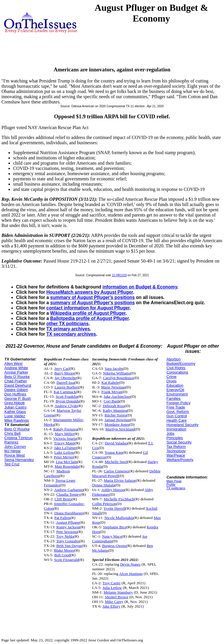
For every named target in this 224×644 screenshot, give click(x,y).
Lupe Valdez (15, 416)
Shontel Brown (116, 597)
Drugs (172, 381)
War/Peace (176, 455)
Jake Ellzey (112, 606)
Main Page (174, 481)
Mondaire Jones (117, 424)
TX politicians (176, 488)
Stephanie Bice (115, 527)
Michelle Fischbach (119, 499)
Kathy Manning (115, 410)
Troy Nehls (65, 536)
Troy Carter (111, 583)
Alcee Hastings (131, 574)
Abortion (174, 359)
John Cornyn (15, 447)
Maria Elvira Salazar (120, 480)
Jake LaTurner (65, 448)
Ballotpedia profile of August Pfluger (90, 318)
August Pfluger (68, 522)
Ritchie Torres (115, 415)
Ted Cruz (12, 464)
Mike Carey (114, 602)
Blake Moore (64, 550)
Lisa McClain (66, 462)
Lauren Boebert (67, 387)
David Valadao (116, 443)
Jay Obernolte (65, 378)
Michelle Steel (116, 462)
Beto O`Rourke (17, 377)
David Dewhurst (18, 385)
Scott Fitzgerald (66, 560)
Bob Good (62, 555)
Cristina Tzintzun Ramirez (19, 440)
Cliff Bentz (63, 499)
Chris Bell (13, 433)
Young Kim (113, 452)
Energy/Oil (175, 390)
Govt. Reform (178, 412)
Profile (171, 485)
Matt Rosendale (67, 466)
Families (174, 398)
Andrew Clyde (66, 406)
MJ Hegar (13, 451)
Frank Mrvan (112, 392)
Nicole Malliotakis (119, 518)
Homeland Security (183, 425)
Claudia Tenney (69, 494)
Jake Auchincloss (117, 396)
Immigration (176, 429)
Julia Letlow (112, 588)
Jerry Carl (62, 368)
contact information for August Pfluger (88, 308)
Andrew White (16, 368)
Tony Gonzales (68, 541)
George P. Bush (18, 398)
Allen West (13, 364)
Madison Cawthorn (57, 473)
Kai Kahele (110, 382)
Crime (172, 377)
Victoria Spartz (65, 438)
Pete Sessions (67, 532)
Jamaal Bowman (117, 420)
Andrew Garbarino (69, 490)
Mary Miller (64, 434)
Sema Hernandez (19, 460)
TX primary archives (68, 329)
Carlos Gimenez (116, 471)
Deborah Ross (114, 406)
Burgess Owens (114, 546)
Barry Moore (64, 373)
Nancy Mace (112, 536)
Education (175, 385)
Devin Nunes (130, 564)
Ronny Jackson (68, 527)
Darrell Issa (66, 382)
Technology (176, 451)
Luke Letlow (64, 452)
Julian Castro (15, 407)
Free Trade (176, 407)
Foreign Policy (178, 403)
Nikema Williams (117, 373)
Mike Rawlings (17, 420)
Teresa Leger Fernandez (60, 483)
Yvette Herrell (114, 508)
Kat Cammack (65, 392)
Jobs (170, 433)
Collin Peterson (104, 504)
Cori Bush (111, 401)
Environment (177, 394)
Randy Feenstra (65, 429)
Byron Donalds (68, 401)
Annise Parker (16, 372)
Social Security (179, 442)
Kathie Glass (15, 412)
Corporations (177, 372)
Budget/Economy (181, 364)
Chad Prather (16, 381)
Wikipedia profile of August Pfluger (88, 313)
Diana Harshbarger (69, 513)
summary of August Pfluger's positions (92, 297)
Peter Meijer (64, 457)
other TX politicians (68, 324)
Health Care (177, 420)
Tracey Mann (64, 443)
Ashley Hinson (113, 490)
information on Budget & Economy (140, 287)
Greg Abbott (14, 403)
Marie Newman (113, 387)
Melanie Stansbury (118, 592)
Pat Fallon (62, 518)
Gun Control (177, 416)
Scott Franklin (67, 396)
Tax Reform (176, 447)
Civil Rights (176, 368)
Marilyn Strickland (120, 429)
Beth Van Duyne (69, 546)
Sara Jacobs (114, 368)
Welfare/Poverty (180, 460)
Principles (175, 438)
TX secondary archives (71, 334)
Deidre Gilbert (16, 390)
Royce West (15, 455)
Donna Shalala (104, 485)
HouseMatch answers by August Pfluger (90, 292)
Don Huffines (15, 394)
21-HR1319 (119, 275)
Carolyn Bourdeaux (118, 378)
